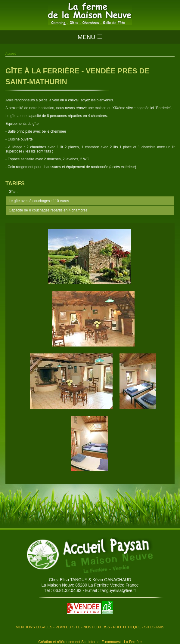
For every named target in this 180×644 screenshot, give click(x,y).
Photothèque (127, 627)
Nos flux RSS (97, 627)
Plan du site (68, 627)
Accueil (11, 54)
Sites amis (154, 627)
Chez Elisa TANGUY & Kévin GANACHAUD (90, 580)
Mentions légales (34, 627)
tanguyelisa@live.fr (118, 590)
